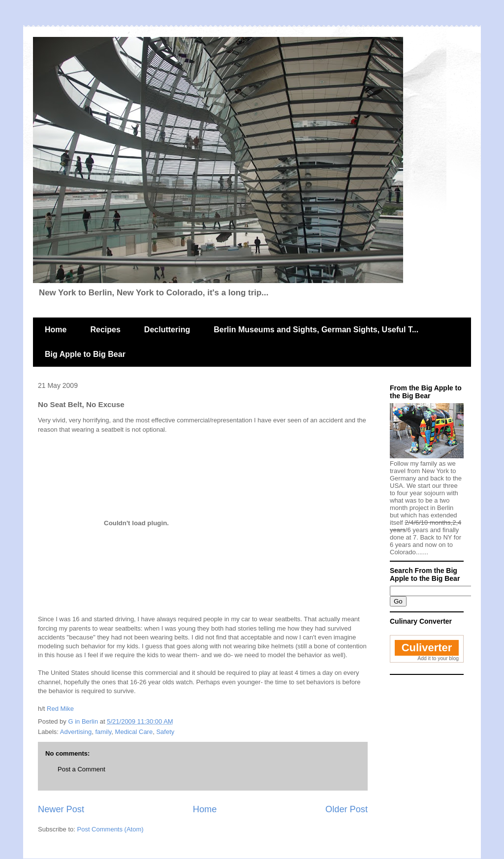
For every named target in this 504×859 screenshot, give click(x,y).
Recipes (105, 330)
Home (56, 330)
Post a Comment (81, 769)
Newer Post (61, 809)
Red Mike (60, 709)
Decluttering (167, 330)
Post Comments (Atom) (110, 829)
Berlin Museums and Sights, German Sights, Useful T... (316, 330)
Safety (165, 732)
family (103, 732)
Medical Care (134, 732)
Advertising (76, 732)
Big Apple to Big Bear (85, 354)
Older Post (346, 809)
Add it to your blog (438, 658)
